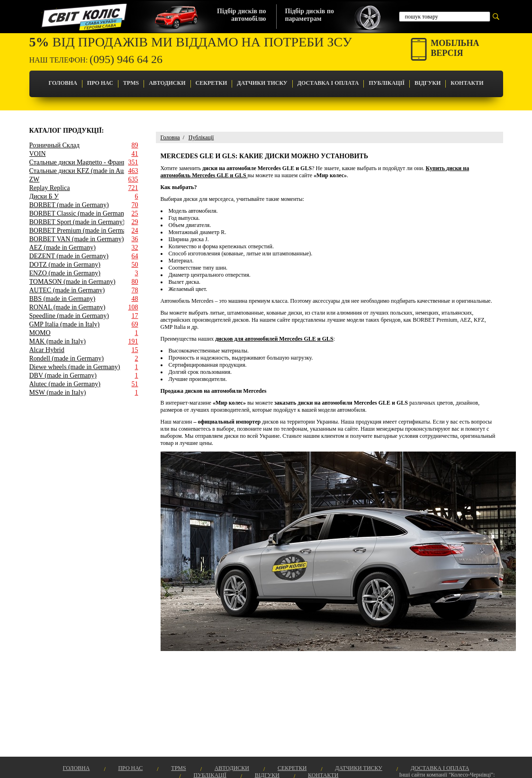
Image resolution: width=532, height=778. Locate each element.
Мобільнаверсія (455, 48)
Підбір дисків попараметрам (310, 15)
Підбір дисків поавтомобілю (241, 15)
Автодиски (167, 83)
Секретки (212, 83)
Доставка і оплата (328, 83)
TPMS (131, 83)
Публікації (386, 83)
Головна (63, 83)
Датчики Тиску (262, 83)
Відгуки (428, 83)
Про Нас (100, 83)
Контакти (467, 83)
